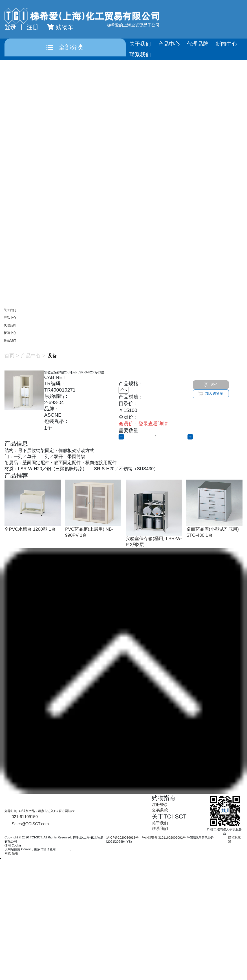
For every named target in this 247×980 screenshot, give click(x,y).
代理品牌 (198, 44)
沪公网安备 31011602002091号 (164, 838)
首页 (9, 356)
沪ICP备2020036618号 (122, 838)
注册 (33, 27)
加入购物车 (211, 394)
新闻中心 (226, 44)
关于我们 (140, 44)
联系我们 (140, 55)
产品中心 (169, 44)
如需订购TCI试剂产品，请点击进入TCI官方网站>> (40, 811)
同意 (8, 853)
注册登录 (160, 805)
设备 (52, 356)
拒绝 (15, 853)
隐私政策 (63, 849)
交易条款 (160, 810)
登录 (10, 27)
